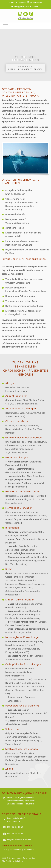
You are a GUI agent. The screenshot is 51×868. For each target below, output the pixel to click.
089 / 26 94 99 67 (15, 833)
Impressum (29, 850)
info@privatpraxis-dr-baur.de (25, 7)
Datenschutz (15, 850)
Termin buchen (35, 2)
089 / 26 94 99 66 (17, 2)
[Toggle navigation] (6, 26)
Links (4, 850)
